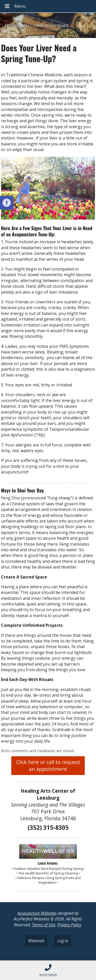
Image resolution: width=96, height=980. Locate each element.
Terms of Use (44, 925)
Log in (63, 941)
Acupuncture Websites (37, 913)
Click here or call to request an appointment (48, 766)
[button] (7, 203)
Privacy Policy (69, 925)
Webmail (36, 941)
